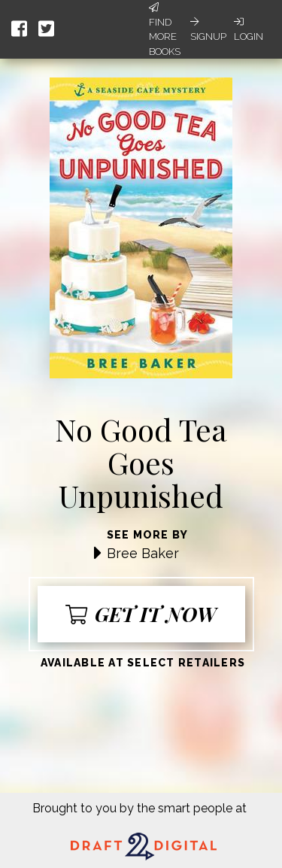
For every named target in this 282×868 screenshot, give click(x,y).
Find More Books (165, 30)
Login (249, 29)
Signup (208, 29)
